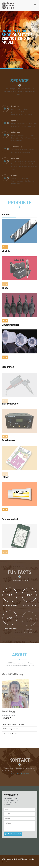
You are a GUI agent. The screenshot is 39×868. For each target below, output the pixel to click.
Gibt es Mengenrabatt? (11, 729)
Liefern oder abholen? (10, 733)
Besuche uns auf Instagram (19, 773)
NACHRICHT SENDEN (13, 834)
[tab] (19, 725)
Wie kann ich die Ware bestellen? (14, 724)
